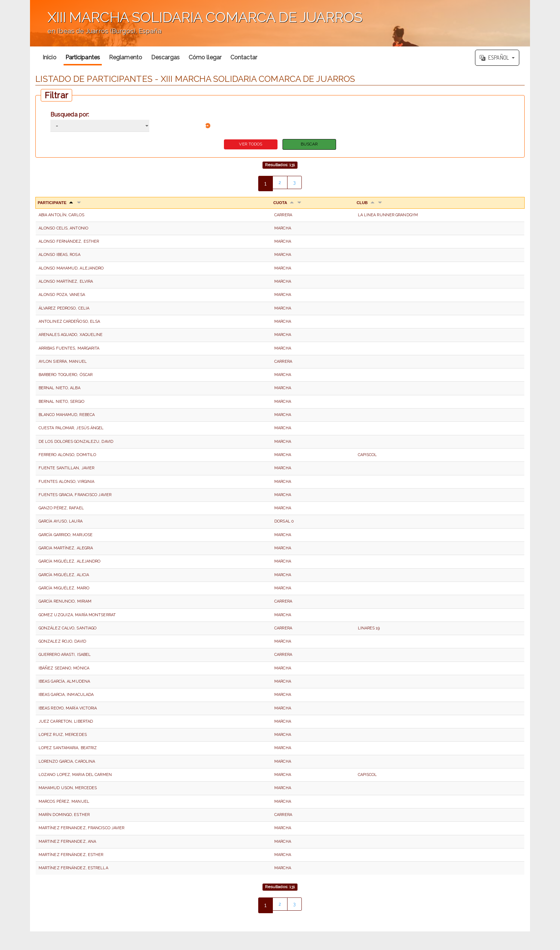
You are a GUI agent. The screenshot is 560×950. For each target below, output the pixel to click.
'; (280, 23)
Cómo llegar (205, 57)
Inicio (49, 57)
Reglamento (126, 57)
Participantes (83, 57)
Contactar (244, 57)
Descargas (165, 57)
